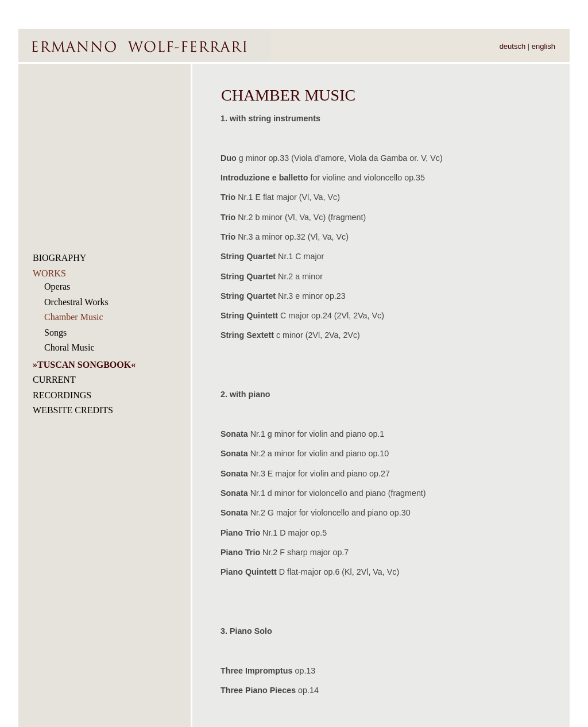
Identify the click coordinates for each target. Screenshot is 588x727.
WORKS (49, 273)
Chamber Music (74, 317)
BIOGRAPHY (59, 258)
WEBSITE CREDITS (73, 410)
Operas (57, 286)
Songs (55, 332)
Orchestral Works (76, 302)
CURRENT (54, 380)
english (543, 46)
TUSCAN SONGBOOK (84, 365)
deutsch (513, 46)
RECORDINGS (62, 395)
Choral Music (69, 347)
